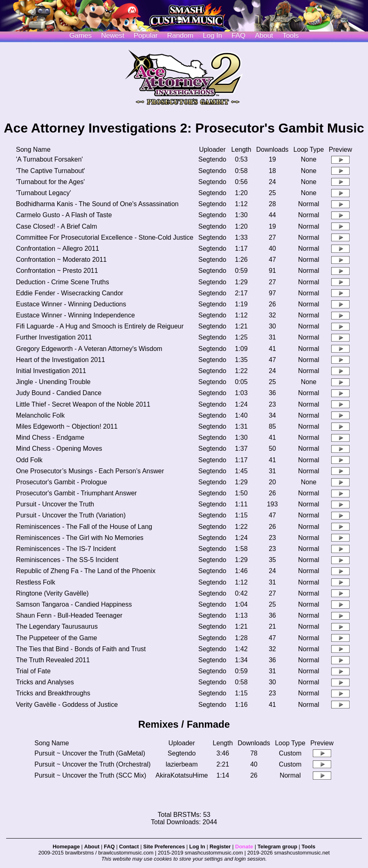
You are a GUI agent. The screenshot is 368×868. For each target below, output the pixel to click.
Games (80, 35)
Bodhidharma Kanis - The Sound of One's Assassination (97, 204)
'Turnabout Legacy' (44, 193)
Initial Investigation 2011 (51, 371)
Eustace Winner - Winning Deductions (71, 304)
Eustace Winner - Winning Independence (75, 315)
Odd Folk (29, 460)
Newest (113, 35)
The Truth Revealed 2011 (53, 660)
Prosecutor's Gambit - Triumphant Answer (76, 493)
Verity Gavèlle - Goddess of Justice (67, 705)
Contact (129, 847)
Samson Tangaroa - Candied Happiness (74, 604)
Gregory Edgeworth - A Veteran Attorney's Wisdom (89, 349)
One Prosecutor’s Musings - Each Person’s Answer (90, 471)
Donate (244, 847)
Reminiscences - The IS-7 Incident (66, 549)
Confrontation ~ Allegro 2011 (57, 248)
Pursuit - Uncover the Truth (55, 504)
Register (220, 847)
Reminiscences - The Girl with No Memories (80, 538)
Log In (197, 847)
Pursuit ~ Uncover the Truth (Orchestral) (92, 764)
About (264, 35)
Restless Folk (36, 582)
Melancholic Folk (40, 415)
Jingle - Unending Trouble (53, 382)
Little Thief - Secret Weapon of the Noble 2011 (83, 404)
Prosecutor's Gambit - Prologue (62, 482)
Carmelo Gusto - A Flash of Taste (64, 215)
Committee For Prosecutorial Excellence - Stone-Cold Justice (105, 237)
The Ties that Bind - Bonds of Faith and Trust (81, 649)
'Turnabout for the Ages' (50, 182)
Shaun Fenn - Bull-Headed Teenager (69, 615)
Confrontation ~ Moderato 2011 (61, 260)
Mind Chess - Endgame (50, 437)
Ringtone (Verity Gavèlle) (52, 593)
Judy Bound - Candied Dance (59, 393)
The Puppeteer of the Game (56, 638)
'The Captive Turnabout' (50, 171)
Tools (291, 35)
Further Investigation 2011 (54, 337)
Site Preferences (164, 847)
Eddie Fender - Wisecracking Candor (70, 293)
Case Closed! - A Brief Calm (56, 226)
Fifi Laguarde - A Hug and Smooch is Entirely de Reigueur (100, 326)
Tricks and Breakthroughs (53, 693)
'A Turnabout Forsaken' (49, 159)
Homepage (66, 847)
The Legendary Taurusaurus (57, 626)
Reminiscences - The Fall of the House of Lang (84, 527)
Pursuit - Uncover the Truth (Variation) (71, 515)
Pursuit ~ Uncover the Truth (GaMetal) (90, 753)
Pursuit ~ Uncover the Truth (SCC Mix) (90, 775)
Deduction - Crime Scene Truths (63, 282)
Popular (146, 35)
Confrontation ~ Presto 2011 (57, 271)
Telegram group (277, 847)
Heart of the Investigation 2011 (61, 360)
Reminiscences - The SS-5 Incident (67, 560)
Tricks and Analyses (45, 682)
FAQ (238, 35)
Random (180, 35)
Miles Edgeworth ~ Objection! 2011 (67, 426)
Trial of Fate (33, 671)
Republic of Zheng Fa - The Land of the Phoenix (86, 571)
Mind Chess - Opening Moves (59, 449)
